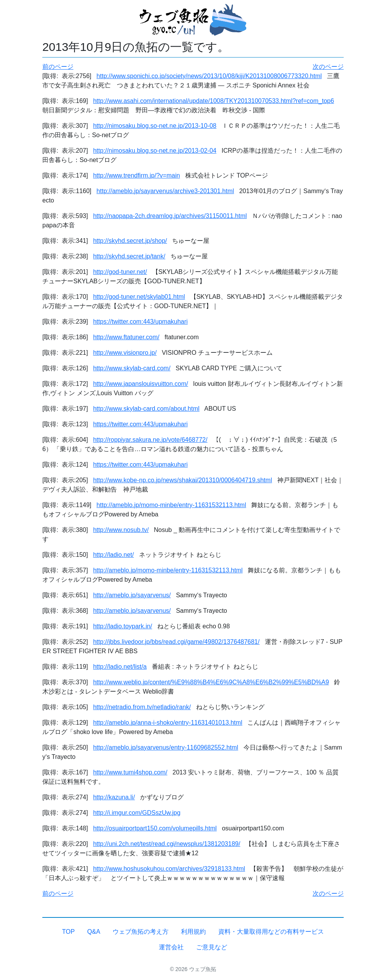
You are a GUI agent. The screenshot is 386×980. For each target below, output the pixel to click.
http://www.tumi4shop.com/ (130, 772)
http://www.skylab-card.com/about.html (146, 409)
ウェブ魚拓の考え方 (141, 932)
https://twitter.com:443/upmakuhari (141, 322)
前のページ (58, 67)
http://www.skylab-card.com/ (132, 368)
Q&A (94, 932)
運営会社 (171, 947)
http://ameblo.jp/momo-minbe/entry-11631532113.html (171, 505)
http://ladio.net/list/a (120, 667)
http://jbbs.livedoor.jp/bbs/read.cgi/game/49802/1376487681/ (176, 642)
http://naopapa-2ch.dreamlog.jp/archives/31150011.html (170, 216)
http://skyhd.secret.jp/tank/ (129, 256)
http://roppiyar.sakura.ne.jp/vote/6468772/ (150, 440)
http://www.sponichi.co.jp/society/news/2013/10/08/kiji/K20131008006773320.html (209, 76)
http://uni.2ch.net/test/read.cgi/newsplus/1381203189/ (167, 844)
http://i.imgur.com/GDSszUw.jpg (137, 813)
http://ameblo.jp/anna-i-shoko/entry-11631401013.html (168, 723)
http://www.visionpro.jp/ (125, 353)
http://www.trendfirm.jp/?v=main (137, 175)
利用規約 (193, 932)
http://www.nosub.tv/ (121, 530)
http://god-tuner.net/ (120, 272)
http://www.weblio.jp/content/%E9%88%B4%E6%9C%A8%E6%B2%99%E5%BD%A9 (211, 682)
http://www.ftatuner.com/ (126, 337)
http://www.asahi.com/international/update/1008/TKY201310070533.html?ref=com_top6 (214, 101)
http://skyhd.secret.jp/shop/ (130, 241)
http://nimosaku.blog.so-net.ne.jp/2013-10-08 (155, 126)
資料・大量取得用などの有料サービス (271, 932)
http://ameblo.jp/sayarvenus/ (132, 595)
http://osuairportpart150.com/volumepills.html (155, 828)
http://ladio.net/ (114, 555)
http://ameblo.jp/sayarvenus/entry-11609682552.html (166, 747)
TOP (69, 932)
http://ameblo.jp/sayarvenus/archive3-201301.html (165, 191)
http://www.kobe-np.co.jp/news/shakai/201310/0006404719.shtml (183, 480)
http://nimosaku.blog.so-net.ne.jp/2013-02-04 (155, 151)
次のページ (328, 67)
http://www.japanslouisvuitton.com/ (141, 384)
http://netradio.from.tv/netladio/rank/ (142, 707)
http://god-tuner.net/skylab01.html (139, 297)
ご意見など (212, 947)
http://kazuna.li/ (114, 797)
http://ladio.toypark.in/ (123, 626)
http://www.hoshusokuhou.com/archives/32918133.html (169, 869)
